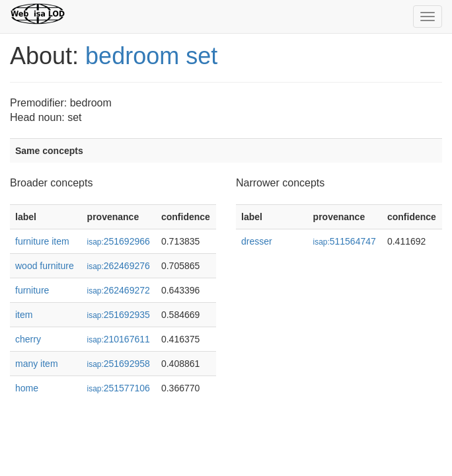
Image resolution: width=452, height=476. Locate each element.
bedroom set (151, 56)
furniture (32, 290)
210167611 (119, 339)
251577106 (119, 388)
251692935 (119, 315)
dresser (257, 241)
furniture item (42, 241)
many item (37, 364)
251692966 (119, 241)
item (24, 315)
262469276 (119, 266)
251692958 (119, 364)
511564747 (345, 241)
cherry (28, 339)
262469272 (119, 290)
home (27, 388)
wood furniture (45, 266)
